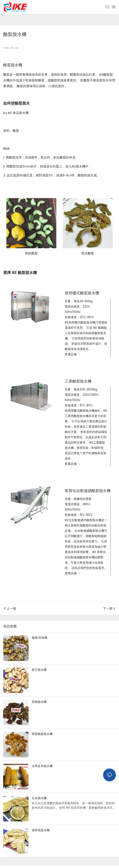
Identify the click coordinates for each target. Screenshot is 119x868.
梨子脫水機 (39, 670)
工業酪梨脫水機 (78, 381)
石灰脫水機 (39, 798)
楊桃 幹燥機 (39, 638)
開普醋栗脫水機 (42, 734)
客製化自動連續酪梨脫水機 (88, 491)
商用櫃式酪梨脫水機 (82, 293)
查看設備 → (73, 354)
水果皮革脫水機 (42, 766)
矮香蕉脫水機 (41, 830)
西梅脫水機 (39, 702)
